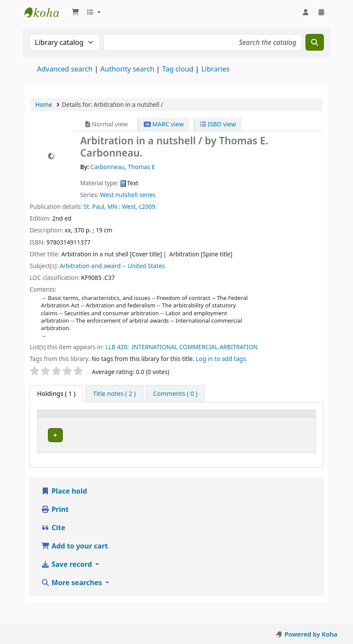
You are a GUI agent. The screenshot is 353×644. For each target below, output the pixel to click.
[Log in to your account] (305, 12)
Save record (67, 579)
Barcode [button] (290, 426)
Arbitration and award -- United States (112, 266)
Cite (53, 542)
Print (55, 524)
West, (130, 206)
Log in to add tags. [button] (221, 359)
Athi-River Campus (121, 446)
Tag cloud (178, 69)
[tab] (114, 394)
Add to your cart (75, 561)
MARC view (164, 124)
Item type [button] (56, 426)
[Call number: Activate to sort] (197, 422)
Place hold (64, 506)
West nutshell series (128, 195)
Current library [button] (115, 422)
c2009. (148, 206)
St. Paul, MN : (102, 206)
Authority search (127, 69)
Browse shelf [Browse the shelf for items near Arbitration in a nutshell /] (183, 451)
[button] (75, 12)
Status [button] (250, 426)
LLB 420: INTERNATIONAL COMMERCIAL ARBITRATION (184, 347)
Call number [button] (181, 426)
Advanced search (65, 69)
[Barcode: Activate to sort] (294, 422)
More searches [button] (72, 597)
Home (44, 104)
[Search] (315, 42)
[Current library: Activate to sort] (129, 422)
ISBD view (218, 124)
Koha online (46, 12)
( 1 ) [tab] (56, 394)
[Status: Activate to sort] (255, 422)
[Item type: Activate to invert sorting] (69, 422)
